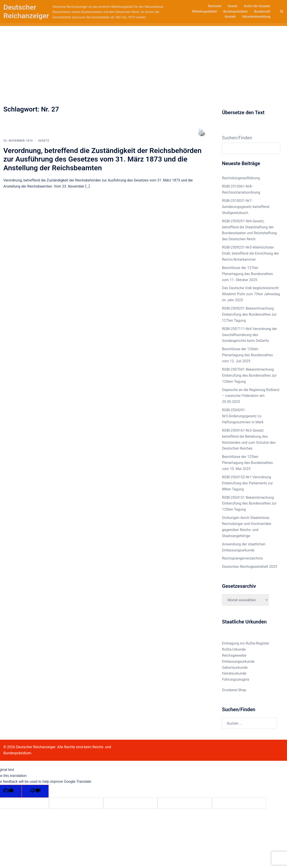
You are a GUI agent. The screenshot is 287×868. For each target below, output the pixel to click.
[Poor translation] (35, 791)
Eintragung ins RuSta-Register (246, 643)
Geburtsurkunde (235, 668)
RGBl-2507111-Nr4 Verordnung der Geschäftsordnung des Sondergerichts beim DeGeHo (250, 335)
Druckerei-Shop (234, 690)
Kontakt (230, 17)
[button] (282, 11)
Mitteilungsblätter (205, 11)
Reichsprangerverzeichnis (242, 558)
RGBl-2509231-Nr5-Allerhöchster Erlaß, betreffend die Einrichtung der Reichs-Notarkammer (250, 253)
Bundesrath (262, 11)
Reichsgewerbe (234, 655)
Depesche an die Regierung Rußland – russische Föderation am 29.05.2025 (251, 396)
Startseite (215, 6)
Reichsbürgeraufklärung (241, 178)
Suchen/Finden (237, 138)
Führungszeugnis (236, 679)
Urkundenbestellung (256, 17)
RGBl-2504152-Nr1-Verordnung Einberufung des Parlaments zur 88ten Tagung (247, 483)
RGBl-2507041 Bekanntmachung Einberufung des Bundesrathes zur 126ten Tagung (249, 375)
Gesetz (233, 6)
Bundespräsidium (236, 11)
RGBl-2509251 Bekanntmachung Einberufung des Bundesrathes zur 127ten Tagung (249, 314)
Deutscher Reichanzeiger (26, 11)
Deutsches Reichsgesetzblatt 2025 (250, 567)
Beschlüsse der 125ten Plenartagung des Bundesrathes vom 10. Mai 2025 (247, 463)
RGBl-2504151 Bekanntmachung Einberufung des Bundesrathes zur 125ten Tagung (249, 504)
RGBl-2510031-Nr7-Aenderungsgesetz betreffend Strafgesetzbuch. (246, 207)
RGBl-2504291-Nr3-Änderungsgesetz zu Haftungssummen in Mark (243, 416)
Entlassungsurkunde (238, 661)
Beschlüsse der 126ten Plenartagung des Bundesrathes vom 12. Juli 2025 (247, 355)
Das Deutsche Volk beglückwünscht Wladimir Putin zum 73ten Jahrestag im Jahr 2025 (251, 294)
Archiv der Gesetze (257, 6)
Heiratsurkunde (234, 673)
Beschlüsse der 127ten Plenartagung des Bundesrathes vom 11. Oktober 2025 (247, 274)
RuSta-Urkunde (234, 649)
